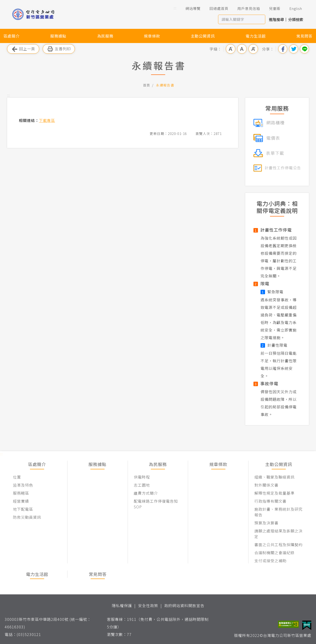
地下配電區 (23, 509)
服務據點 (58, 36)
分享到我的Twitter (294, 49)
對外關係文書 (266, 485)
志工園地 (142, 485)
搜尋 (261, 19)
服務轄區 (21, 493)
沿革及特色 (23, 485)
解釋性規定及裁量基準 (274, 493)
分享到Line (304, 49)
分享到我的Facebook (283, 49)
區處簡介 (12, 36)
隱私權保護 (122, 605)
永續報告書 (165, 85)
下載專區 (47, 120)
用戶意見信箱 (245, 9)
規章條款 (152, 36)
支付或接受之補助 (270, 561)
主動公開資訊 (203, 36)
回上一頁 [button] (23, 49)
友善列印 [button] (59, 49)
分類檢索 (296, 19)
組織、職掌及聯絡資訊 (274, 477)
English (292, 9)
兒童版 (271, 9)
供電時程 (142, 477)
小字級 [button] (231, 49)
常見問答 (304, 36)
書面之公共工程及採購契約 (278, 545)
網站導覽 (190, 9)
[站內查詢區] (237, 19)
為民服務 (105, 36)
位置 (17, 477)
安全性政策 (148, 605)
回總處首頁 (216, 9)
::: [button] (175, 8)
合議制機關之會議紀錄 (274, 553)
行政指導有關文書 (270, 501)
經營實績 (21, 501)
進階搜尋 (276, 19)
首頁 (147, 85)
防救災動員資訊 (27, 517)
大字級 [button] (253, 49)
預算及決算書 (266, 523)
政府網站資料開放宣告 (184, 605)
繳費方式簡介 (146, 493)
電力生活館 (256, 36)
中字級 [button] (242, 49)
